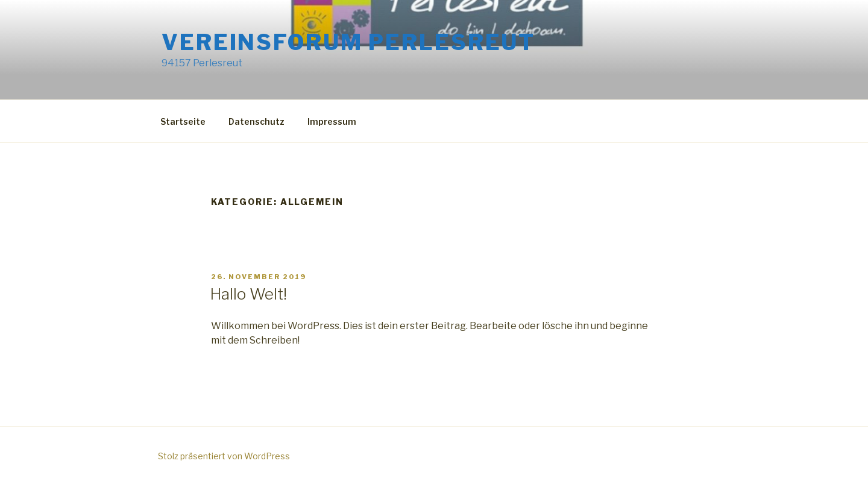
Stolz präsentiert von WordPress (224, 456)
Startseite (183, 121)
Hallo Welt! (248, 294)
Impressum (332, 121)
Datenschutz (256, 121)
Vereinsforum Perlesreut (348, 42)
